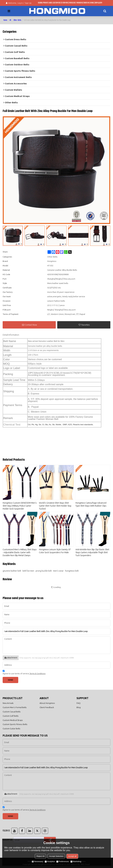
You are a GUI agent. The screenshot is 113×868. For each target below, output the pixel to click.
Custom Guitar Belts (11, 729)
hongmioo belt (72, 571)
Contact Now (31, 325)
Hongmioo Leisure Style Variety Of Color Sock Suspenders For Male (55, 551)
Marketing (76, 861)
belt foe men (28, 571)
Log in (20, 3)
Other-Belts (17, 20)
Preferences (63, 861)
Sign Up (28, 3)
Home (5, 20)
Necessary (37, 861)
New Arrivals (8, 703)
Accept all (72, 856)
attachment (11, 658)
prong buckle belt (44, 571)
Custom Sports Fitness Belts (15, 724)
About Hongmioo (47, 703)
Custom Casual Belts (12, 712)
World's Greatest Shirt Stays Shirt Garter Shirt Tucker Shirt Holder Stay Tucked (55, 506)
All (10, 20)
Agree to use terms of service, (24, 673)
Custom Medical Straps (13, 720)
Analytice (50, 861)
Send (10, 680)
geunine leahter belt (12, 571)
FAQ (78, 703)
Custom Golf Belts (11, 716)
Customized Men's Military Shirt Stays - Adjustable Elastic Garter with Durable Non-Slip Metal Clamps (20, 552)
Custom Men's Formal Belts (15, 707)
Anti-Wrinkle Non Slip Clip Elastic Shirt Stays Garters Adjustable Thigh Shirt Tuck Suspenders (92, 552)
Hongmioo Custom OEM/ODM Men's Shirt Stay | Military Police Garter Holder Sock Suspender (20, 506)
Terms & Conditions (37, 674)
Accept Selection (56, 856)
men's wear (58, 571)
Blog (79, 707)
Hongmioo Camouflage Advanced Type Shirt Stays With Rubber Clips (91, 504)
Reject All (40, 856)
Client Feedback (47, 707)
